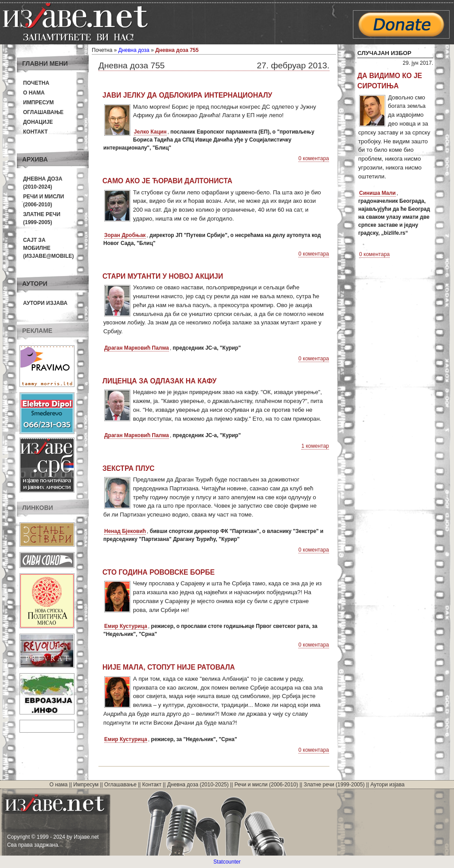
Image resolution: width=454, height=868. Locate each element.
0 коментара (314, 158)
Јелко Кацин (150, 132)
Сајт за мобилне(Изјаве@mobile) (49, 248)
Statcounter (227, 862)
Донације (38, 122)
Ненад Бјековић (125, 531)
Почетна (36, 83)
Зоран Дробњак (125, 235)
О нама (34, 93)
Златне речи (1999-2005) (334, 785)
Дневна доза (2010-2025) (198, 785)
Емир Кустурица (126, 626)
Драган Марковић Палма (137, 348)
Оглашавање (43, 112)
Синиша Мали (378, 193)
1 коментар (315, 446)
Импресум (38, 103)
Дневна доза (134, 50)
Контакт (35, 132)
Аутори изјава (45, 303)
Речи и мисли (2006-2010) (266, 785)
